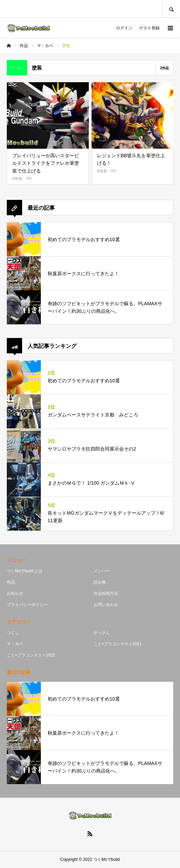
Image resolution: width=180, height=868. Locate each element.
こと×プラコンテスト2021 (118, 644)
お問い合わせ (106, 605)
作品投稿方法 (106, 593)
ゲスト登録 (149, 28)
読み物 (100, 582)
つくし (13, 633)
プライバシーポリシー (27, 605)
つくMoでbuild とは (25, 571)
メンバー (102, 571)
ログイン (124, 28)
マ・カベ (15, 644)
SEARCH (171, 9)
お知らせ (15, 593)
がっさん (102, 633)
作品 (11, 582)
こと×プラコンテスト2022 (31, 655)
